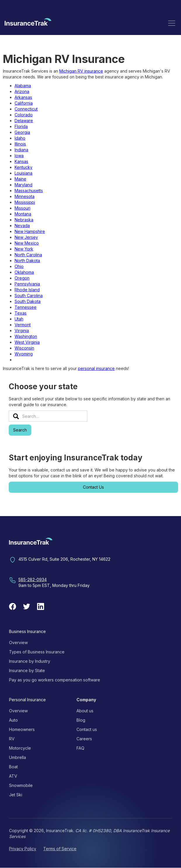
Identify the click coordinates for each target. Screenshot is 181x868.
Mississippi (25, 202)
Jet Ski (16, 795)
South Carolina (29, 296)
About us (85, 711)
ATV (13, 776)
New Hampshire (30, 231)
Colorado (24, 115)
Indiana (21, 150)
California (24, 103)
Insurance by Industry (30, 661)
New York (24, 249)
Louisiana (24, 173)
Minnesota (25, 196)
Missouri (22, 208)
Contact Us (93, 487)
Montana (23, 214)
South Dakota (28, 301)
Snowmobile (21, 785)
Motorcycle (20, 748)
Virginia (22, 330)
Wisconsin (24, 348)
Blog (81, 720)
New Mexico (27, 243)
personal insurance (96, 368)
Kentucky (24, 167)
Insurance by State (27, 670)
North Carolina (28, 255)
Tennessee (26, 307)
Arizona (22, 91)
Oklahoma (24, 272)
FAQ (80, 748)
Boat (13, 767)
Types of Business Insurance (37, 652)
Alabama (23, 86)
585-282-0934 (33, 579)
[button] (172, 23)
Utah (19, 319)
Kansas (21, 161)
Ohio (19, 266)
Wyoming (24, 354)
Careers (84, 739)
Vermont (23, 325)
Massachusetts (29, 191)
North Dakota (27, 261)
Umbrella (18, 757)
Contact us (87, 729)
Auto (13, 720)
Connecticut (26, 109)
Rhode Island (27, 290)
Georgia (22, 132)
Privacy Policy (23, 849)
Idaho (20, 138)
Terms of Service (60, 849)
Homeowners (22, 729)
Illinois (20, 144)
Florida (21, 126)
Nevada (22, 226)
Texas (21, 313)
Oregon (22, 278)
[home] (28, 23)
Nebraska (24, 220)
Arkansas (23, 97)
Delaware (24, 121)
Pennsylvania (27, 284)
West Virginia (27, 342)
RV (12, 739)
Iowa (19, 156)
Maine (20, 179)
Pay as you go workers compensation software (55, 680)
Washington (26, 336)
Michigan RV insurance (81, 71)
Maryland (24, 185)
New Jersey (26, 237)
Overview (18, 642)
